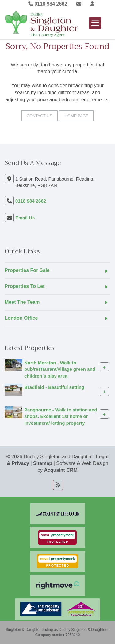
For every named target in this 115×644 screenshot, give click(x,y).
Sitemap (43, 463)
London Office (21, 318)
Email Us (25, 218)
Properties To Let (25, 286)
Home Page (76, 116)
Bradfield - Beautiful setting (54, 387)
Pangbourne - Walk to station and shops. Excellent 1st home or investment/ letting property (61, 416)
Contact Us (39, 116)
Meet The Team (22, 302)
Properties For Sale (27, 270)
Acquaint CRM (61, 470)
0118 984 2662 (48, 4)
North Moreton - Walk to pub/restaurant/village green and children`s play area (60, 369)
